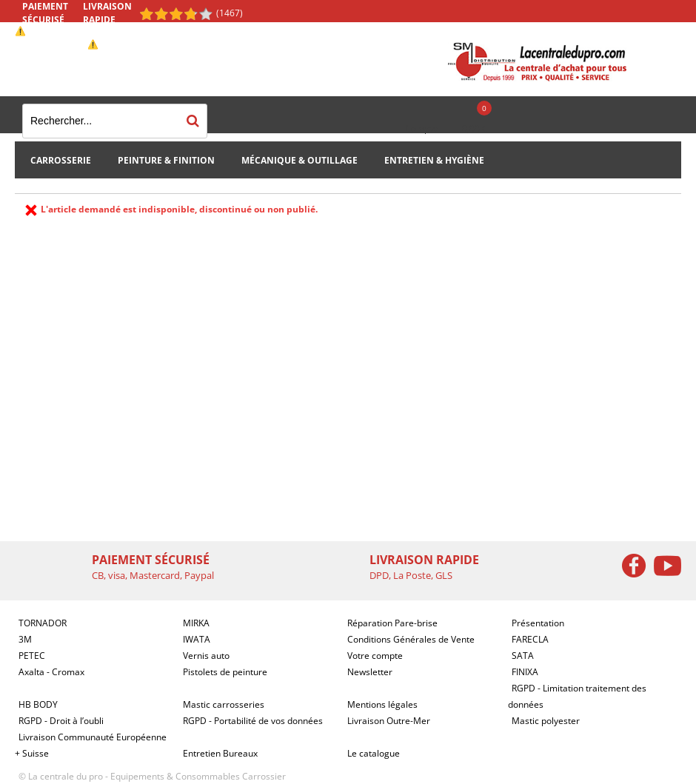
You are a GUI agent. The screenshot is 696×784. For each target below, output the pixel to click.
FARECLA (530, 639)
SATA (523, 656)
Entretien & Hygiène (434, 160)
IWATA (197, 639)
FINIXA (525, 672)
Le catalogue (374, 753)
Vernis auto (206, 656)
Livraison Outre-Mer (389, 721)
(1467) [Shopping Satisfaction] (230, 13)
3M (25, 639)
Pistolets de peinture (225, 672)
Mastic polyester (546, 721)
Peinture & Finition (166, 160)
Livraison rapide (107, 13)
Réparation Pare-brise (392, 623)
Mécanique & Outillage (300, 160)
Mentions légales (382, 704)
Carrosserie (61, 160)
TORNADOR (43, 623)
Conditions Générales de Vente (411, 639)
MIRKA (196, 623)
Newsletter (370, 672)
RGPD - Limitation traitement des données (577, 696)
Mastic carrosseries (224, 704)
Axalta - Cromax (51, 672)
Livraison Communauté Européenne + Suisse (91, 745)
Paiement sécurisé (45, 13)
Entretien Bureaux (220, 753)
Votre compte (375, 656)
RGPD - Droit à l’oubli (61, 721)
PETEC (32, 656)
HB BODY (38, 704)
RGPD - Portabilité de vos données (253, 721)
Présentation (538, 623)
